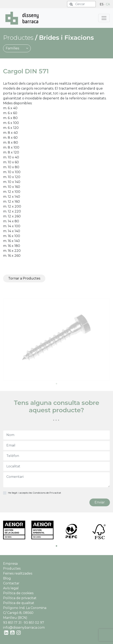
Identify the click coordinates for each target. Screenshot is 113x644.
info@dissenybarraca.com (24, 628)
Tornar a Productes (24, 278)
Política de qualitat (19, 603)
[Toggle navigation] (104, 18)
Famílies (17, 48)
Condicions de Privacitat (47, 493)
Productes (12, 568)
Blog (7, 578)
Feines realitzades (18, 573)
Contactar (11, 583)
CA (108, 4)
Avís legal (11, 588)
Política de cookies (18, 593)
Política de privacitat (20, 598)
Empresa (10, 564)
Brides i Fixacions (66, 38)
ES (102, 4)
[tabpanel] (56, 340)
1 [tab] (57, 384)
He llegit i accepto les (35, 493)
